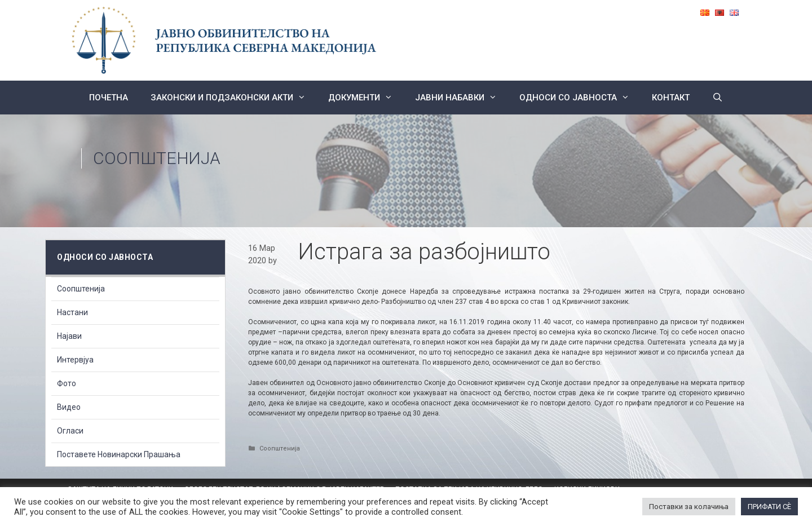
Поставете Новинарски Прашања (119, 454)
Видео (69, 407)
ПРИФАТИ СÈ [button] (769, 507)
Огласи (70, 431)
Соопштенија (157, 158)
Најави (69, 336)
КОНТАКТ (671, 98)
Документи (366, 98)
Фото (67, 383)
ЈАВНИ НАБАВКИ (462, 98)
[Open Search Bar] (718, 98)
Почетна (109, 98)
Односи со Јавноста (580, 98)
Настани (72, 312)
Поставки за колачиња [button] (689, 507)
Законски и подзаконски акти (234, 98)
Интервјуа (75, 360)
